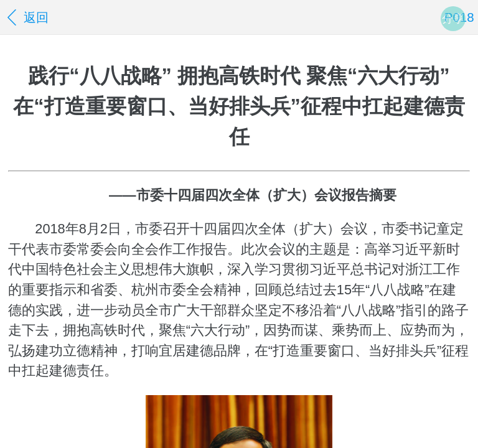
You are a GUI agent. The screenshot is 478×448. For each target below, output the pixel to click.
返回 (26, 17)
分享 (453, 18)
